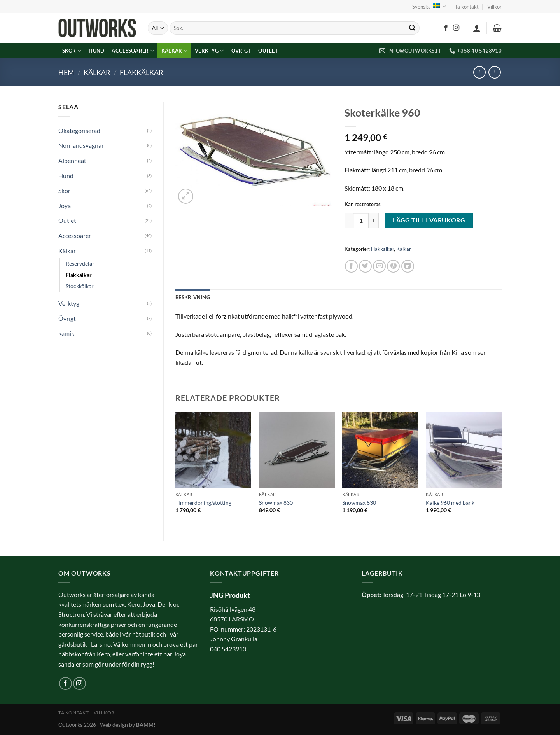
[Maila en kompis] (379, 266)
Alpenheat (72, 160)
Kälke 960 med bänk (450, 503)
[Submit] (412, 28)
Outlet (268, 51)
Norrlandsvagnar (81, 145)
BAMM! (146, 725)
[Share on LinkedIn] (408, 266)
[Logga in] (477, 28)
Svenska (429, 6)
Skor (72, 51)
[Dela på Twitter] (365, 266)
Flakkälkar (142, 72)
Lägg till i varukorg (429, 220)
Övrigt (241, 51)
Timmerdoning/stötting (203, 503)
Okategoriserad (79, 130)
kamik (66, 333)
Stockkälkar (80, 286)
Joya (65, 206)
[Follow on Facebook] (446, 28)
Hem (66, 72)
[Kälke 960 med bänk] (464, 450)
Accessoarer (133, 51)
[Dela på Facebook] (351, 266)
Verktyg (209, 51)
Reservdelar (80, 263)
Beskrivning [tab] (193, 297)
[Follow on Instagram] (456, 28)
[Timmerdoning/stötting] (213, 450)
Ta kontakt (467, 7)
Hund (96, 51)
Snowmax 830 (276, 503)
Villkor (494, 7)
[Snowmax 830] (297, 450)
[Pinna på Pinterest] (393, 266)
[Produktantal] (361, 220)
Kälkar (174, 51)
